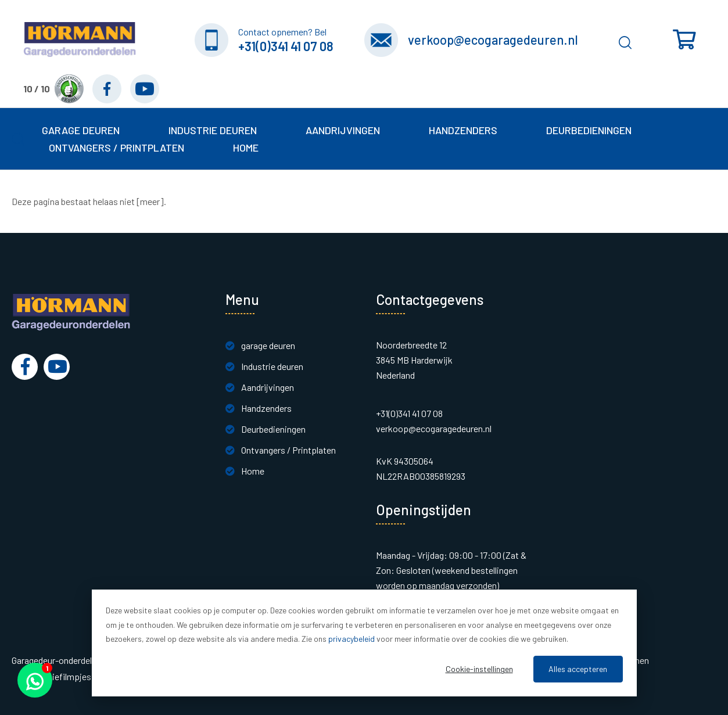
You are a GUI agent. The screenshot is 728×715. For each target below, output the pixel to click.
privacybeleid (352, 639)
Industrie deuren (272, 366)
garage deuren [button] (81, 130)
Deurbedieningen (273, 429)
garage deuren (268, 345)
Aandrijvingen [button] (343, 130)
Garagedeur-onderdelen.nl (61, 660)
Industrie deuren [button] (213, 130)
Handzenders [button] (463, 130)
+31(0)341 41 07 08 (286, 46)
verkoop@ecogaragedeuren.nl (493, 39)
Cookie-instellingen (479, 669)
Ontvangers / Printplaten (288, 450)
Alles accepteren (578, 669)
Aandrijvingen (268, 387)
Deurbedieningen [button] (589, 130)
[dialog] (364, 643)
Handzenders (266, 408)
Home (246, 148)
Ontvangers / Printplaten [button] (116, 148)
